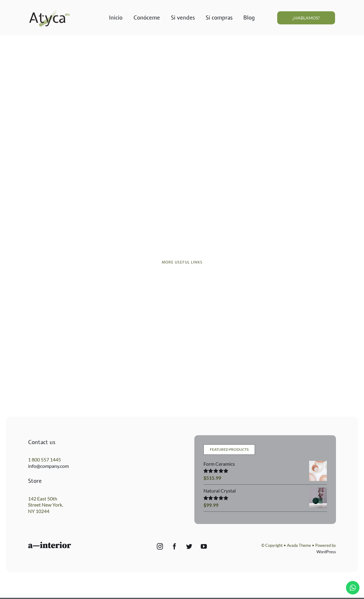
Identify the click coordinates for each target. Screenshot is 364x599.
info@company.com (48, 466)
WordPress (326, 552)
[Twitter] (189, 547)
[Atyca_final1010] (49, 9)
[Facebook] (175, 547)
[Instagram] (160, 547)
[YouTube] (204, 547)
